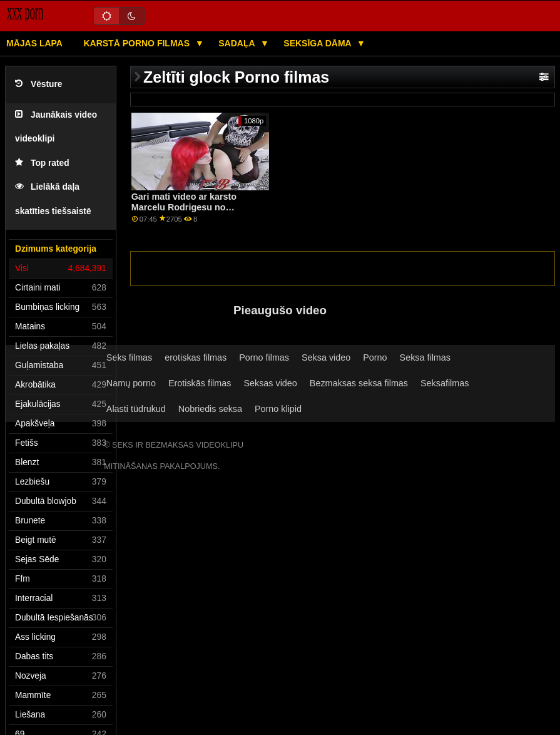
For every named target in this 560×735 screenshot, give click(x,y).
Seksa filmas (425, 357)
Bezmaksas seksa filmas (359, 383)
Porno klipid (278, 409)
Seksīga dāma (318, 43)
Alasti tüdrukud (136, 409)
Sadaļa (238, 43)
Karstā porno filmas (137, 43)
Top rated (42, 163)
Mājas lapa (34, 43)
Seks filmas (129, 357)
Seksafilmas (445, 383)
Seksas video (270, 383)
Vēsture (38, 84)
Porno (375, 357)
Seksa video (326, 357)
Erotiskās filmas (200, 383)
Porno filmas (264, 357)
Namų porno (131, 383)
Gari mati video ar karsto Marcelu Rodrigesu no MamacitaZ (184, 207)
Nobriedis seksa (210, 409)
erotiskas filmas (196, 357)
